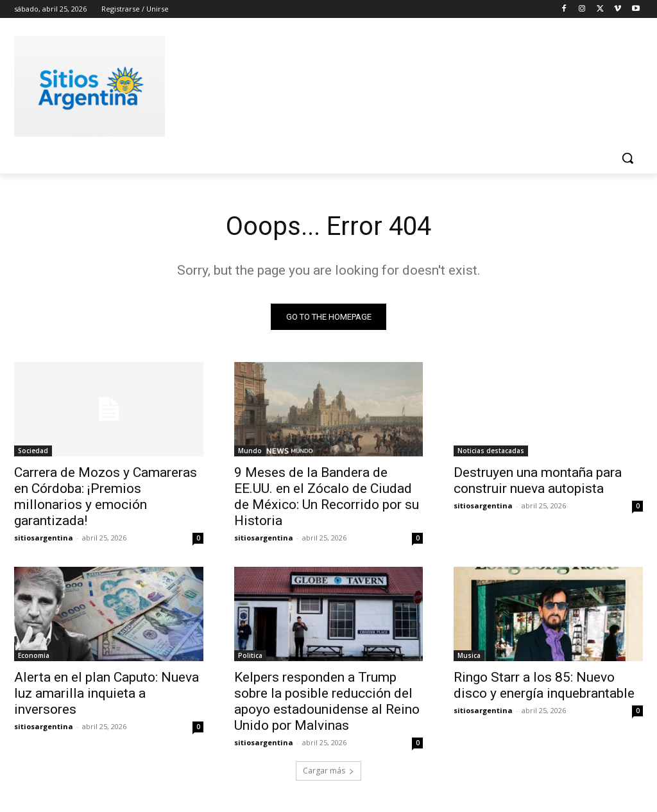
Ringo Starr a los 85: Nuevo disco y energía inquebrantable (544, 686)
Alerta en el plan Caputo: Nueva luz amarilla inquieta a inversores (107, 694)
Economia (34, 656)
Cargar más (328, 771)
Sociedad (33, 451)
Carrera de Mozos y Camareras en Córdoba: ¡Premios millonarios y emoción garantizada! (106, 497)
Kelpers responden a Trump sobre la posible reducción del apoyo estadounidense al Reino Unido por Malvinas (327, 702)
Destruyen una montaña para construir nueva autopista (538, 480)
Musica (469, 656)
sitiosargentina (44, 538)
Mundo (250, 451)
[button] (627, 158)
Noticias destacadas (491, 451)
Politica (250, 656)
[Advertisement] (315, 84)
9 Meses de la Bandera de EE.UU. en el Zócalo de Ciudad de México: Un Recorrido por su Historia (327, 497)
